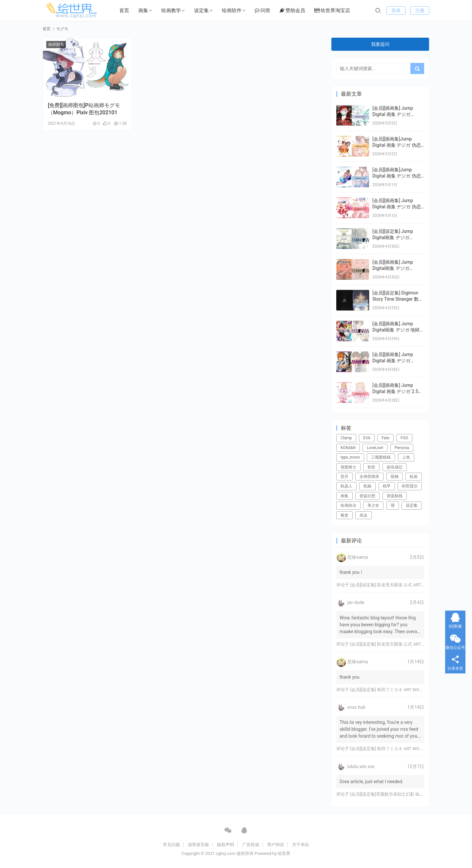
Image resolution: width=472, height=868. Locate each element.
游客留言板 (198, 845)
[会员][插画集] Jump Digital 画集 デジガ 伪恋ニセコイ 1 (397, 207)
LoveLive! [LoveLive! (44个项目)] (375, 448)
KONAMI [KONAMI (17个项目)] (348, 448)
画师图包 (56, 45)
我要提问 (380, 44)
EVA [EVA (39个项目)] (367, 438)
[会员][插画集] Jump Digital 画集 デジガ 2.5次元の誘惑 (397, 392)
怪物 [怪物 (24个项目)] (395, 477)
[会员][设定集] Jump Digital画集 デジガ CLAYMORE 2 (393, 238)
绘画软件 (232, 10)
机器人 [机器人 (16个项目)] (346, 486)
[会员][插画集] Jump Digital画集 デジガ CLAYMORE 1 (393, 268)
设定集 (201, 10)
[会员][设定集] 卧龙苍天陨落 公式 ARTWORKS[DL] (396, 585)
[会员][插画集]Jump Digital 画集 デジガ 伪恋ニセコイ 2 (397, 176)
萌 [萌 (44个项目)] (393, 505)
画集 (143, 10)
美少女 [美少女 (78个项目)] (373, 505)
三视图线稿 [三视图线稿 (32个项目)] (381, 457)
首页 (124, 10)
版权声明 (226, 845)
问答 (263, 10)
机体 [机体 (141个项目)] (414, 477)
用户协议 (276, 845)
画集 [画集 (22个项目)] (344, 496)
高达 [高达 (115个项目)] (364, 515)
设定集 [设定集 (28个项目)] (412, 505)
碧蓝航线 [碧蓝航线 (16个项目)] (395, 496)
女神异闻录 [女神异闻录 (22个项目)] (369, 477)
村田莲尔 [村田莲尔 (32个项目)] (410, 486)
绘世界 (284, 853)
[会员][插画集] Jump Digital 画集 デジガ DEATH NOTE (393, 361)
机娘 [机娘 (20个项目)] (367, 486)
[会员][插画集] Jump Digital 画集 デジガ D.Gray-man (393, 114)
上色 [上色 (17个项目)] (406, 457)
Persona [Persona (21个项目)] (402, 448)
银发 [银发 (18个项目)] (344, 515)
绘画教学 (171, 10)
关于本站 (301, 845)
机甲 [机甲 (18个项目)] (387, 486)
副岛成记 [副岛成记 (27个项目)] (395, 467)
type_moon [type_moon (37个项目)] (350, 457)
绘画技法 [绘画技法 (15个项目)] (348, 505)
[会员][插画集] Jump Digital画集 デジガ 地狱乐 (396, 330)
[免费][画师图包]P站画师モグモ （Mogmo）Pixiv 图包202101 (84, 109)
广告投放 (251, 845)
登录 (396, 10)
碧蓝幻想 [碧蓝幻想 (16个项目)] (367, 496)
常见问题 (171, 845)
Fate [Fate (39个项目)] (385, 438)
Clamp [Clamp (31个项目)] (346, 438)
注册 (420, 10)
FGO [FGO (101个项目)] (404, 438)
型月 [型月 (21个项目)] (344, 477)
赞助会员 (292, 10)
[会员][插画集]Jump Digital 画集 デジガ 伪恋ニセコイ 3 (397, 145)
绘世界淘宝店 (332, 10)
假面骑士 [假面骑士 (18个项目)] (348, 467)
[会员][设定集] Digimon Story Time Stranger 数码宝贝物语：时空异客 (398, 299)
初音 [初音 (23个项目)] (371, 467)
